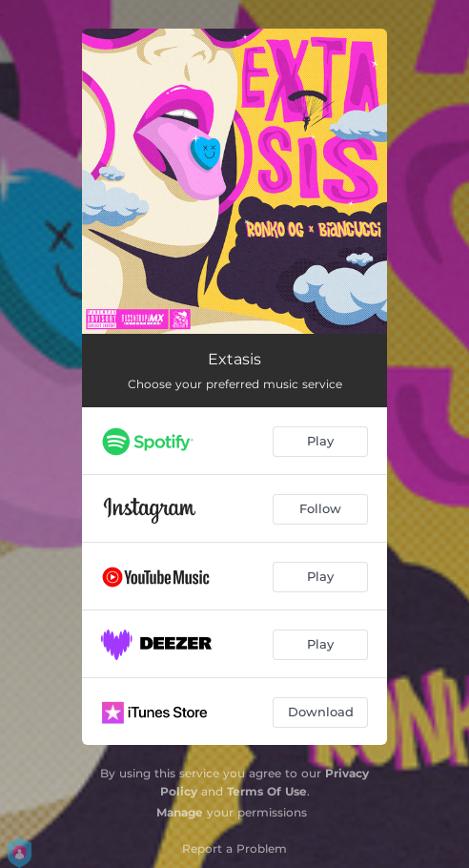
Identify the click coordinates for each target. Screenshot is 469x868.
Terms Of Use (267, 791)
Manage (180, 812)
